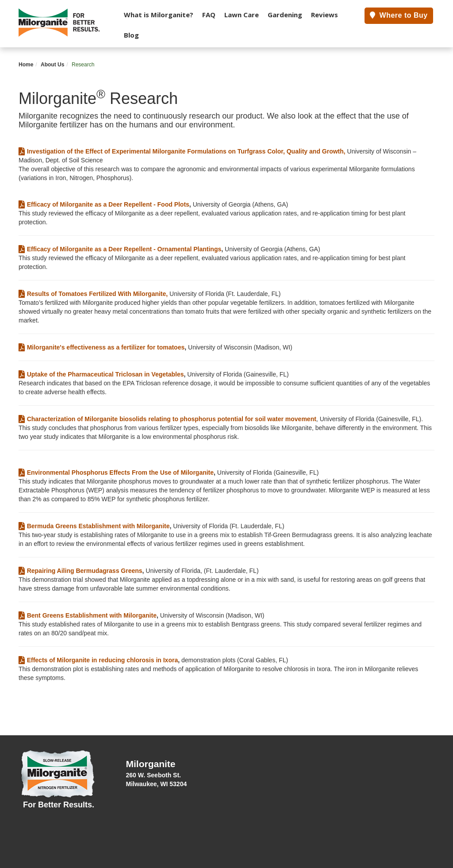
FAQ (209, 15)
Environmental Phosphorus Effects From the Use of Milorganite (116, 472)
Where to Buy (399, 15)
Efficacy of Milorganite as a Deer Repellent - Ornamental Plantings (120, 249)
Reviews (324, 15)
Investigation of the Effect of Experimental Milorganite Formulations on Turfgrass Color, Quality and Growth (181, 151)
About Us (52, 65)
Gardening (285, 15)
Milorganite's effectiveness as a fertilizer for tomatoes (102, 347)
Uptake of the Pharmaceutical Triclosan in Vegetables (101, 374)
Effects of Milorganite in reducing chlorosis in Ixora (98, 660)
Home (26, 65)
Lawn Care (242, 15)
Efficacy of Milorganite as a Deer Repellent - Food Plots (104, 204)
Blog (131, 35)
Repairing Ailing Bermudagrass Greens (81, 571)
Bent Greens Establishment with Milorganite (88, 615)
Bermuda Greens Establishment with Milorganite (94, 526)
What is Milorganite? (159, 15)
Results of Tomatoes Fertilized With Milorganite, (93, 294)
